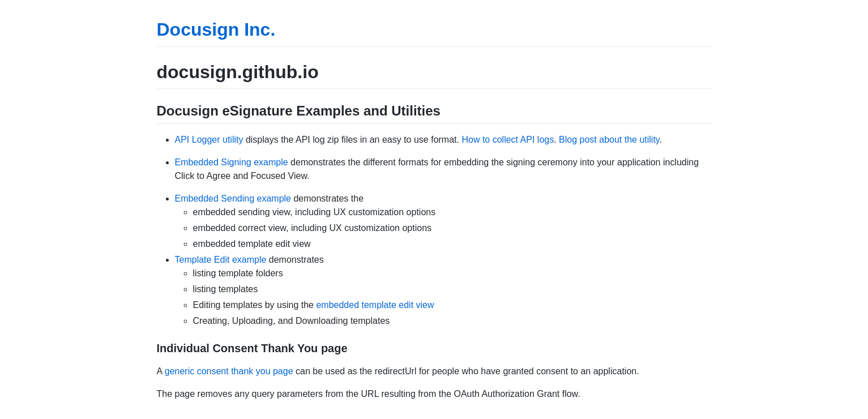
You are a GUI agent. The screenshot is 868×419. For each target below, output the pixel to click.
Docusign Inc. (216, 29)
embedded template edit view (375, 305)
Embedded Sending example (233, 198)
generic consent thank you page (229, 371)
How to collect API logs (508, 140)
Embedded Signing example (232, 162)
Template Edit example (221, 260)
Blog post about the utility (609, 140)
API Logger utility (209, 140)
